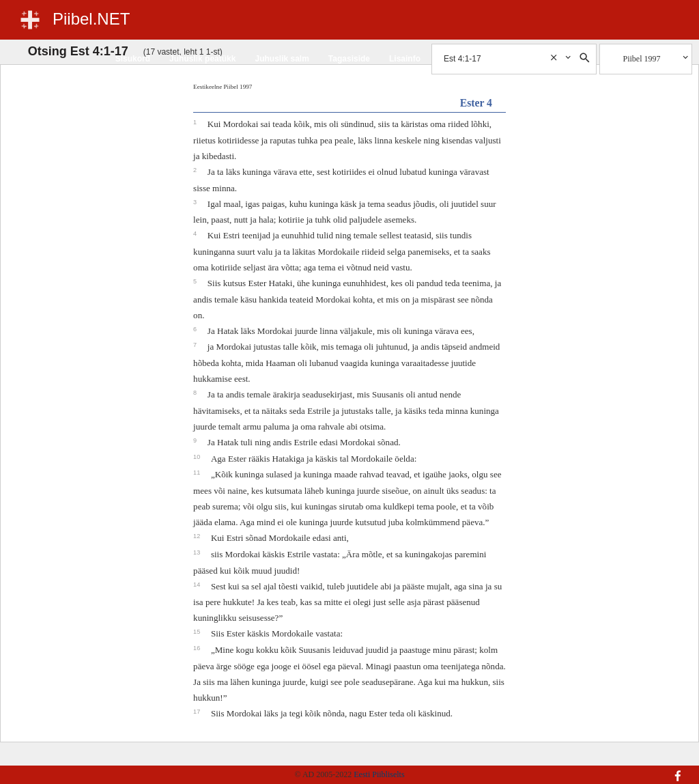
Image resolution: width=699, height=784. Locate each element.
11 (198, 473)
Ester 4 (476, 103)
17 (198, 712)
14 (198, 585)
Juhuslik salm (282, 59)
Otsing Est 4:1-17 (78, 51)
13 (198, 552)
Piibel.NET (91, 19)
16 (198, 648)
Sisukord (133, 59)
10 (198, 457)
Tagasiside (349, 59)
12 (198, 536)
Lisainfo (405, 59)
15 (198, 632)
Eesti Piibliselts (379, 774)
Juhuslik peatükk (202, 59)
